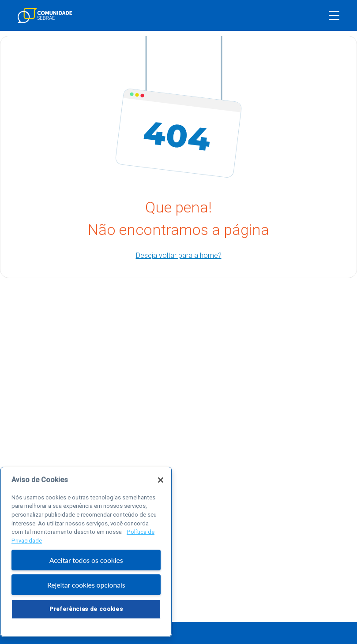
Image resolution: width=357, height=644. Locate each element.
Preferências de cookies (86, 609)
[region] (86, 552)
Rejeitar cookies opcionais (86, 585)
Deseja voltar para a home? (179, 255)
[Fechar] (161, 480)
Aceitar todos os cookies (86, 560)
